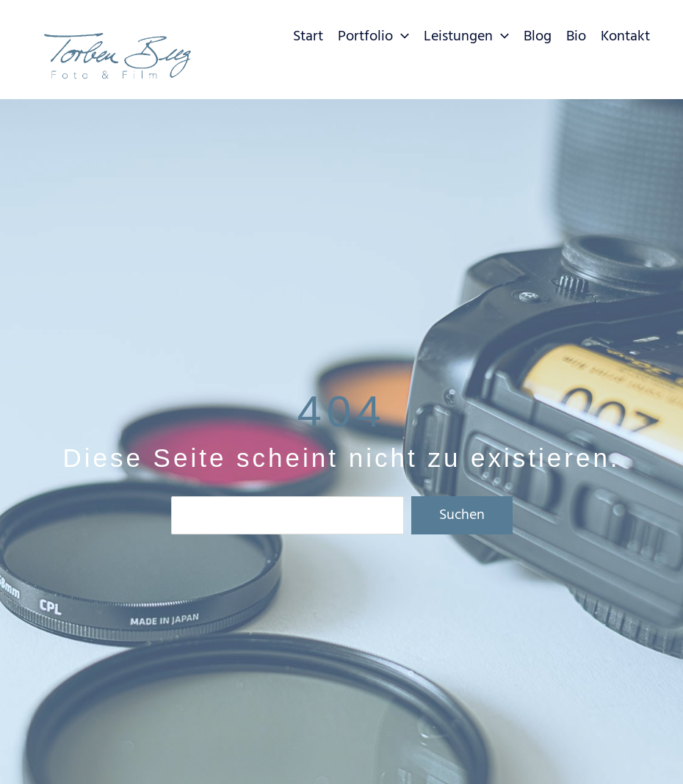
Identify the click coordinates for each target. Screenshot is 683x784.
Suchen (462, 515)
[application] (401, 37)
